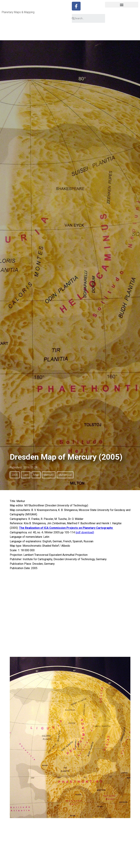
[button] (122, 5)
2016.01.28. (31, 467)
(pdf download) (85, 532)
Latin (26, 475)
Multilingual (65, 475)
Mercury (49, 475)
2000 (15, 475)
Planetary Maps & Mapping (18, 12)
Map (36, 475)
